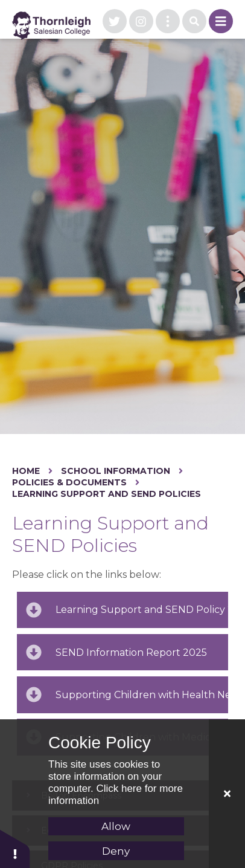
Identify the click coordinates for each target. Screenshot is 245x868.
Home (26, 471)
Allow (116, 826)
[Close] (227, 794)
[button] (15, 848)
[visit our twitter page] (115, 21)
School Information (116, 471)
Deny (116, 851)
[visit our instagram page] (141, 21)
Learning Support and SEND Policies (107, 494)
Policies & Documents (69, 482)
